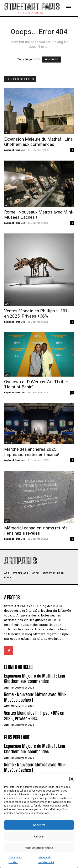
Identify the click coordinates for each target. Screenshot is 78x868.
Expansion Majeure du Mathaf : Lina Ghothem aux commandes (38, 142)
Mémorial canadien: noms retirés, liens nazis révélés (36, 531)
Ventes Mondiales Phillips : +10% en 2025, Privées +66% (36, 314)
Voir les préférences (39, 848)
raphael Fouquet (14, 150)
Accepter (39, 825)
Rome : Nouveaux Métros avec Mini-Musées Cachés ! (35, 697)
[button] (72, 779)
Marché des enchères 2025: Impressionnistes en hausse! (32, 452)
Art (7, 132)
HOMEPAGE (51, 60)
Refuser (39, 836)
